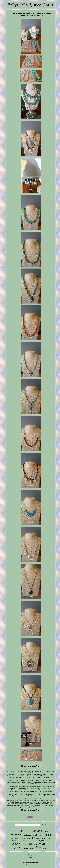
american (46, 838)
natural (46, 832)
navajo (16, 844)
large (48, 845)
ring (38, 838)
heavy (14, 841)
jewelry (18, 848)
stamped (23, 839)
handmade (15, 832)
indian (32, 844)
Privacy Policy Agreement (31, 862)
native (48, 835)
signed (42, 841)
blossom (25, 848)
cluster (12, 839)
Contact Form (31, 860)
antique (47, 841)
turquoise (16, 834)
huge (31, 848)
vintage (37, 831)
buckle (36, 841)
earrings (41, 835)
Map (31, 857)
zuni (29, 831)
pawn (24, 841)
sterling (41, 844)
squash (45, 848)
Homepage (31, 855)
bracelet (31, 838)
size (25, 832)
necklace (27, 835)
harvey (17, 839)
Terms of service (31, 865)
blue (19, 841)
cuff (21, 831)
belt (22, 845)
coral (35, 835)
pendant (29, 841)
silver (38, 847)
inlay (26, 845)
